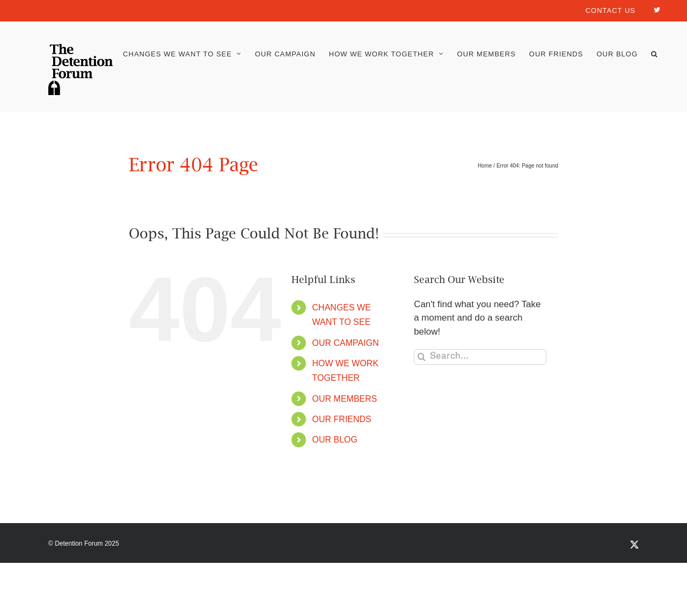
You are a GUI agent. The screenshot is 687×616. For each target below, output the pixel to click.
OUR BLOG (335, 440)
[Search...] (480, 357)
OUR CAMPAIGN (346, 343)
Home (485, 166)
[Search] (422, 357)
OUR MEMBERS (345, 399)
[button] (654, 54)
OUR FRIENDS (342, 419)
